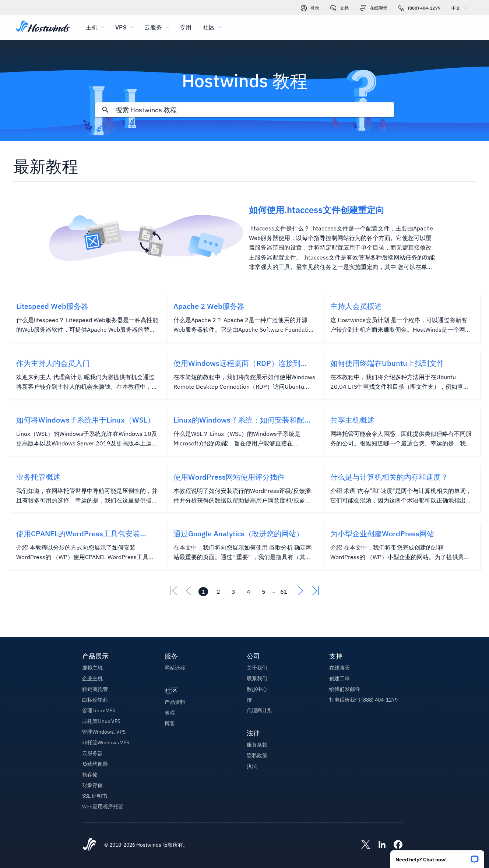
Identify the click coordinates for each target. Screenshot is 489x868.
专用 (186, 27)
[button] (437, 857)
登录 (310, 8)
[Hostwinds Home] (89, 845)
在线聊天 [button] (340, 668)
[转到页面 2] (218, 592)
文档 (340, 8)
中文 (461, 8)
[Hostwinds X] (362, 845)
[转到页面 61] (284, 592)
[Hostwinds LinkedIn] (378, 845)
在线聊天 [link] (374, 8)
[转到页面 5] (264, 592)
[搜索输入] (255, 110)
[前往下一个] (301, 593)
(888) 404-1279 (419, 8)
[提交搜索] (105, 110)
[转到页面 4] (249, 592)
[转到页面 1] (203, 592)
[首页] (43, 27)
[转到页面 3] (233, 592)
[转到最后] (316, 593)
